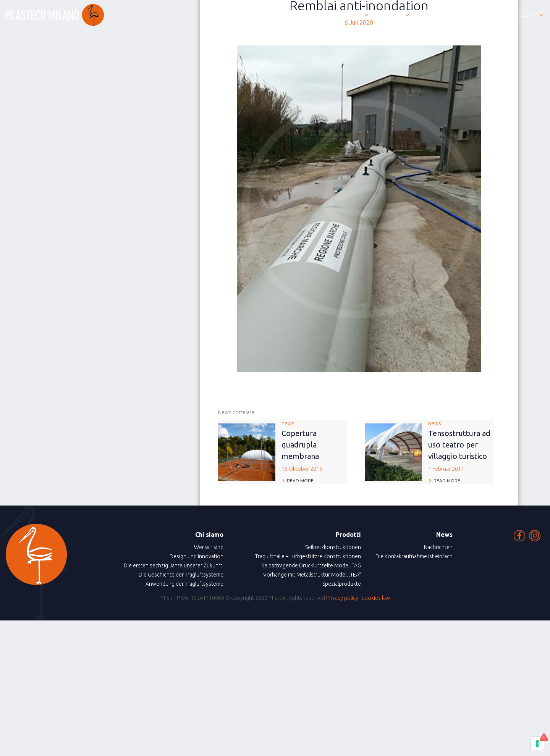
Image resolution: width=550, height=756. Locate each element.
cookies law (376, 598)
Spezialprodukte (342, 584)
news (314, 447)
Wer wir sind (209, 547)
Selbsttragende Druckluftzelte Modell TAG (311, 565)
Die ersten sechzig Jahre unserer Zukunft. (174, 565)
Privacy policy (342, 598)
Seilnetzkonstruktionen (333, 547)
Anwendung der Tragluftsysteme (184, 584)
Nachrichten (438, 547)
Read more (300, 481)
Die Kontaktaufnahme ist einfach (414, 556)
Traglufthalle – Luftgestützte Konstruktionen (308, 556)
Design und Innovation (197, 556)
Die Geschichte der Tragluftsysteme (181, 575)
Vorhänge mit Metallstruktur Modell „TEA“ (312, 575)
